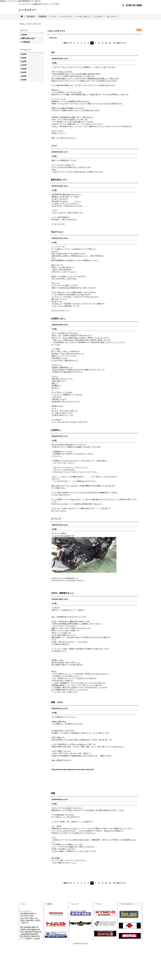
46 (114, 43)
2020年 (24, 76)
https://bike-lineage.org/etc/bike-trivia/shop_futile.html (73, 769)
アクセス (99, 904)
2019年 (24, 80)
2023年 (24, 65)
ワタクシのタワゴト (127, 904)
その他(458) (25, 42)
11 (109, 43)
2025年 (24, 58)
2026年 (24, 54)
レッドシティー (28, 10)
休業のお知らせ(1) (28, 38)
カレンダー (75, 904)
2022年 (24, 69)
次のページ (121, 43)
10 (106, 43)
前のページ (67, 43)
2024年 (24, 61)
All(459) (24, 35)
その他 (54, 63)
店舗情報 (50, 904)
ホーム (24, 904)
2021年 (24, 72)
